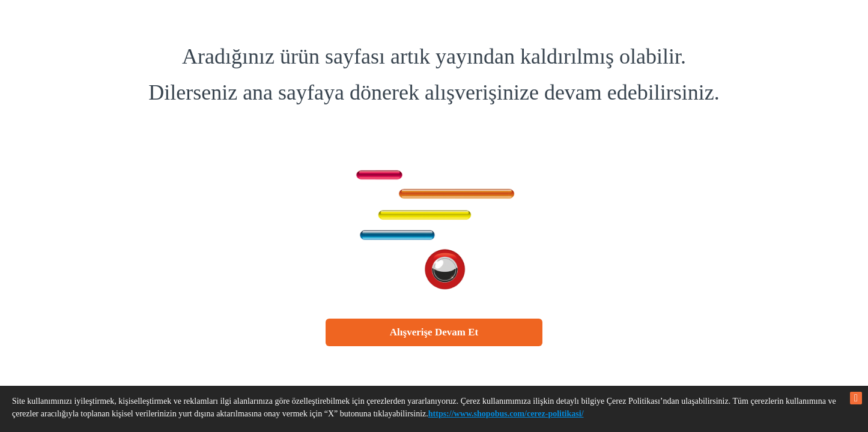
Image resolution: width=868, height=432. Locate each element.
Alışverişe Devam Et (434, 332)
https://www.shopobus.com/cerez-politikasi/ (506, 414)
